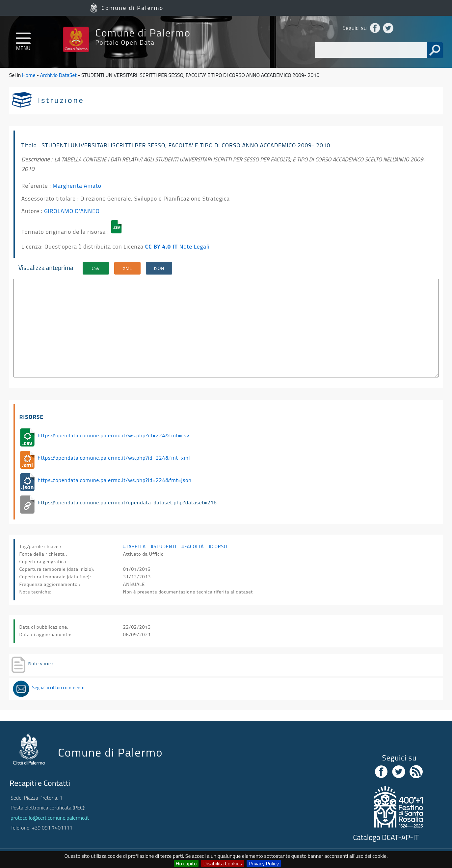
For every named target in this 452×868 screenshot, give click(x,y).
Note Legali (195, 246)
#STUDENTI (164, 546)
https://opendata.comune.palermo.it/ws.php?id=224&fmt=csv (114, 435)
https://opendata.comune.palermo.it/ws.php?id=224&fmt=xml (114, 458)
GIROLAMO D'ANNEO (72, 211)
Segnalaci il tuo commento (58, 687)
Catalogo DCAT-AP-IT (386, 837)
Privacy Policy (264, 863)
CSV (96, 268)
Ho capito (186, 863)
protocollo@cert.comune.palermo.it (50, 818)
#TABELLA (134, 546)
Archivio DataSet (58, 75)
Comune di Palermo (133, 8)
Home (29, 75)
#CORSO (218, 546)
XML (127, 268)
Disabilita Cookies (223, 863)
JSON (159, 268)
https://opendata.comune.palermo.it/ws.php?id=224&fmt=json (115, 480)
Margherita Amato (77, 186)
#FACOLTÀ (193, 546)
